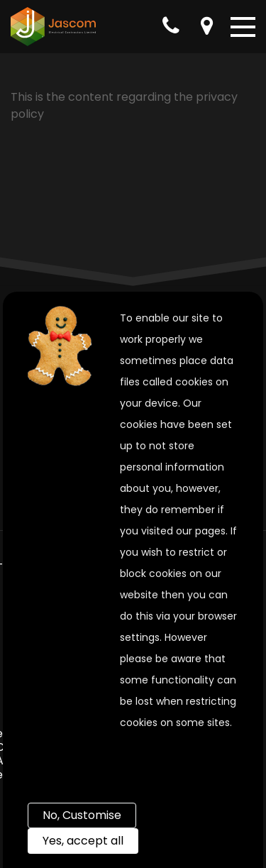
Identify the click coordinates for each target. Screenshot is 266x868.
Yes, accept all (83, 841)
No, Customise (82, 815)
